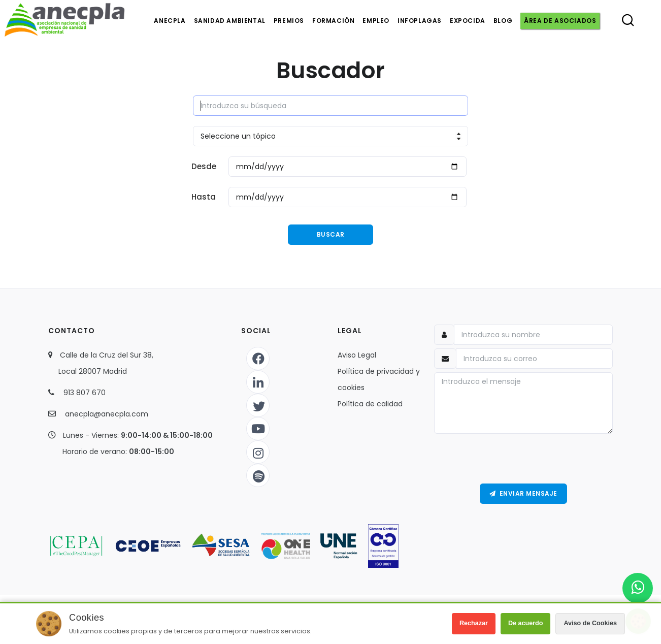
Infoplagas (420, 21)
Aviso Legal (357, 355)
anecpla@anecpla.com (107, 414)
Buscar (331, 234)
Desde (204, 166)
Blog (503, 21)
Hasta (204, 197)
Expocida (468, 21)
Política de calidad (370, 404)
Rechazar (474, 623)
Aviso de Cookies (590, 623)
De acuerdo (526, 623)
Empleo (376, 21)
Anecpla (170, 21)
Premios (289, 21)
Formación (333, 21)
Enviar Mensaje (523, 493)
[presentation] (523, 459)
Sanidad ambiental (230, 21)
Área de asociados (560, 21)
